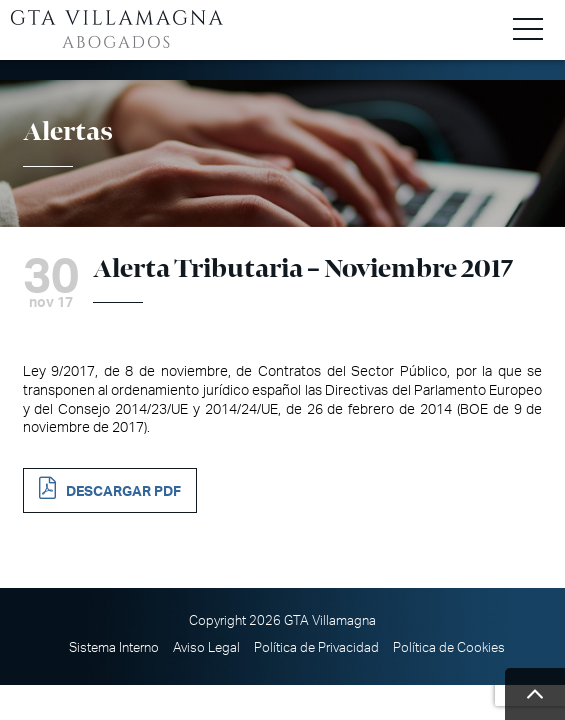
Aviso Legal (206, 648)
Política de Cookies (449, 648)
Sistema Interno (114, 648)
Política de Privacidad (316, 648)
